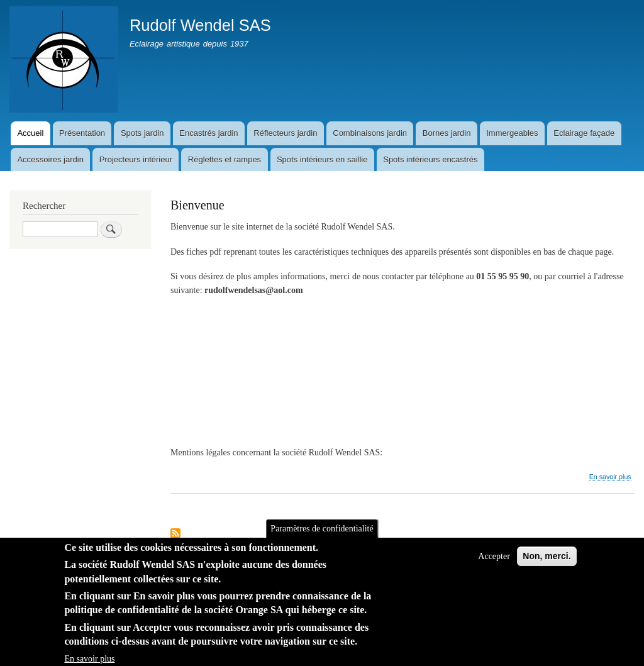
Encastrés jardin (208, 133)
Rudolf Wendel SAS (200, 25)
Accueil (30, 133)
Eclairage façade (584, 133)
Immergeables (512, 133)
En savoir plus (610, 477)
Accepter (494, 567)
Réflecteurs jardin (285, 133)
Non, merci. (547, 567)
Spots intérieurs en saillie (322, 159)
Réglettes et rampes (225, 159)
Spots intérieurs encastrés (430, 159)
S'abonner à (175, 534)
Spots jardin (142, 133)
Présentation (82, 133)
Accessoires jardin (50, 159)
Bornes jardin (447, 133)
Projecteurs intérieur (136, 159)
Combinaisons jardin (370, 133)
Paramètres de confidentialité (322, 539)
